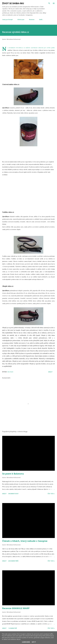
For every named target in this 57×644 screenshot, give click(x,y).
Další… (41, 19)
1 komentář (12, 628)
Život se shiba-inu (13, 3)
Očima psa (21, 19)
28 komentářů (13, 561)
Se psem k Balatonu (13, 474)
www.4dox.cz (20, 48)
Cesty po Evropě (7, 19)
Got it (34, 642)
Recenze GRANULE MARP (16, 608)
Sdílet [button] (50, 372)
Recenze (32, 19)
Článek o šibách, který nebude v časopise (25, 541)
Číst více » (51, 494)
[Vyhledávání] (49, 3)
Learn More (26, 642)
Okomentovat (13, 494)
